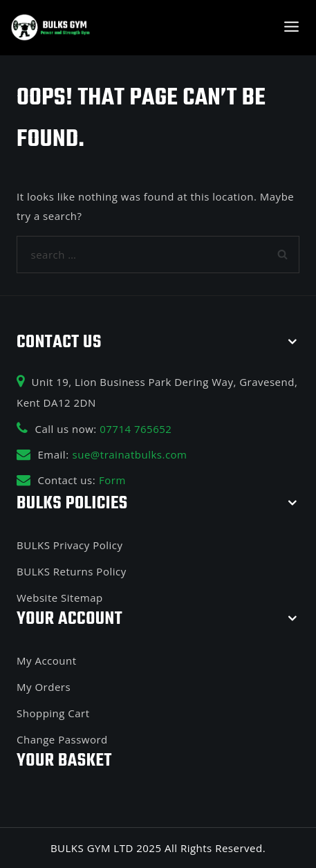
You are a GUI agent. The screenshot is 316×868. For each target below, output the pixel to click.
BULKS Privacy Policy (69, 545)
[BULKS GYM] (51, 28)
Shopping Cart (53, 713)
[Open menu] (291, 27)
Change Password (62, 739)
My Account (47, 661)
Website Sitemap (60, 598)
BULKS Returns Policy (72, 571)
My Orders (44, 687)
